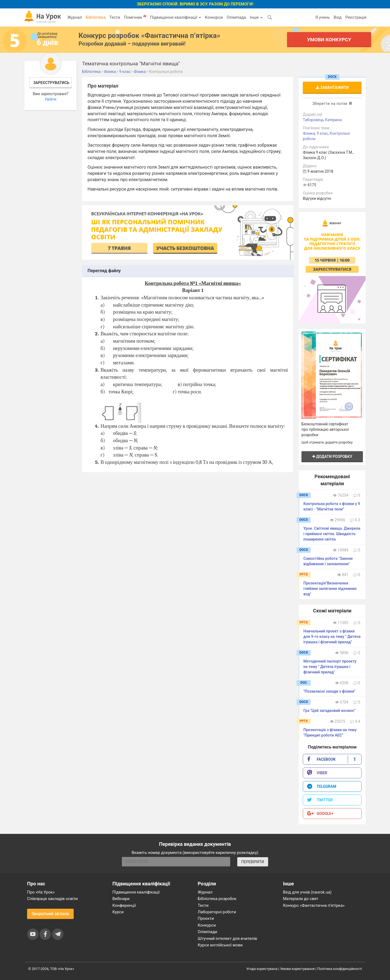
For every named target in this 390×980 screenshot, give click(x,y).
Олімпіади (207, 932)
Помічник (135, 17)
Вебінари (121, 899)
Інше (256, 17)
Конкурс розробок (149, 36)
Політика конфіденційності (340, 969)
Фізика (309, 133)
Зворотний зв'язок (50, 914)
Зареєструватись (51, 83)
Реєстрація (356, 17)
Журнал (74, 17)
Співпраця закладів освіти (52, 899)
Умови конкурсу (329, 39)
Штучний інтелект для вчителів (227, 939)
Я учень (322, 17)
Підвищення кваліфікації (175, 17)
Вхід (338, 17)
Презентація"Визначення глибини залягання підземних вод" (330, 589)
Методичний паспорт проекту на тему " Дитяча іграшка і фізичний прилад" (330, 667)
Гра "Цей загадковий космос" (329, 711)
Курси (118, 912)
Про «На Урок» (41, 892)
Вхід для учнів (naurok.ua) (307, 892)
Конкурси (214, 17)
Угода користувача (262, 969)
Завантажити (332, 88)
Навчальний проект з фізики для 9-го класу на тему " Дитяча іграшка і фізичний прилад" (332, 637)
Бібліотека (96, 17)
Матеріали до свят (301, 899)
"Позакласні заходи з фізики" (329, 691)
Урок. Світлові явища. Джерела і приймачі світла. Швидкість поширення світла (332, 534)
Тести (115, 17)
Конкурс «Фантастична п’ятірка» (314, 905)
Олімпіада (236, 17)
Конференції (124, 905)
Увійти (51, 99)
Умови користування (297, 969)
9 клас (322, 133)
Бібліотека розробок (217, 899)
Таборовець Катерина (322, 120)
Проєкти (206, 918)
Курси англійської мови (220, 945)
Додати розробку (332, 457)
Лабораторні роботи (217, 912)
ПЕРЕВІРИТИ (253, 862)
